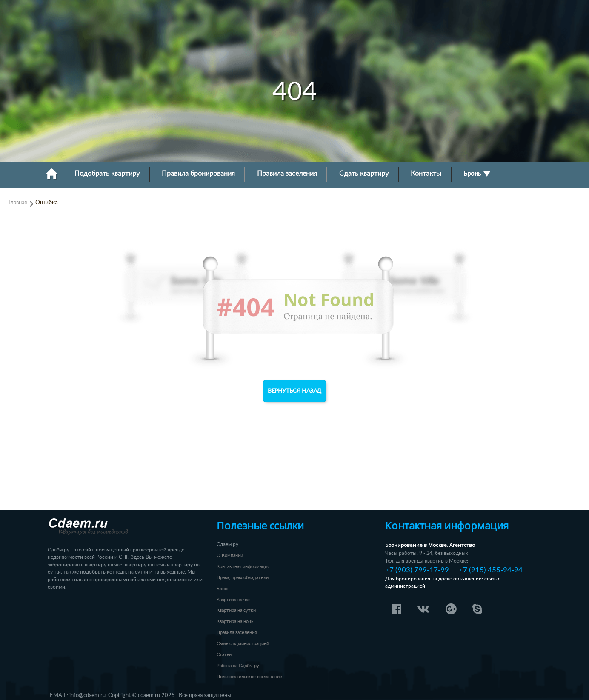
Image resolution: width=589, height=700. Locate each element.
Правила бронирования (198, 174)
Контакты (426, 174)
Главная (18, 203)
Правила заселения (287, 174)
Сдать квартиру (364, 174)
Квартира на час (233, 600)
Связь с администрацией (243, 644)
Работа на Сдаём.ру (238, 666)
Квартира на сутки (236, 610)
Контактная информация (243, 567)
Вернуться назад (294, 391)
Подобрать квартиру (107, 174)
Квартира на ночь (235, 621)
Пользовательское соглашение (249, 677)
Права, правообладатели (243, 578)
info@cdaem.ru (87, 695)
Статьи (224, 655)
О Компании (230, 556)
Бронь (477, 174)
